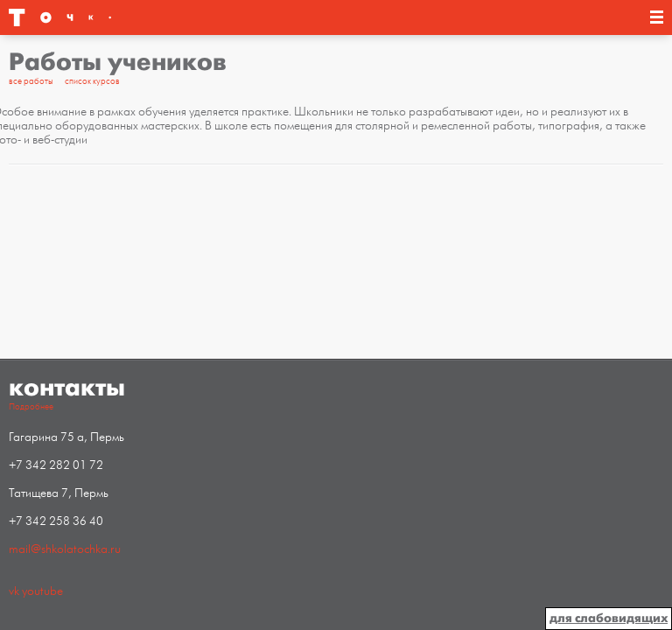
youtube (42, 591)
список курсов (92, 81)
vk (14, 591)
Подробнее (31, 407)
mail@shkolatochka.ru (65, 549)
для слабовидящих (609, 618)
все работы (31, 81)
